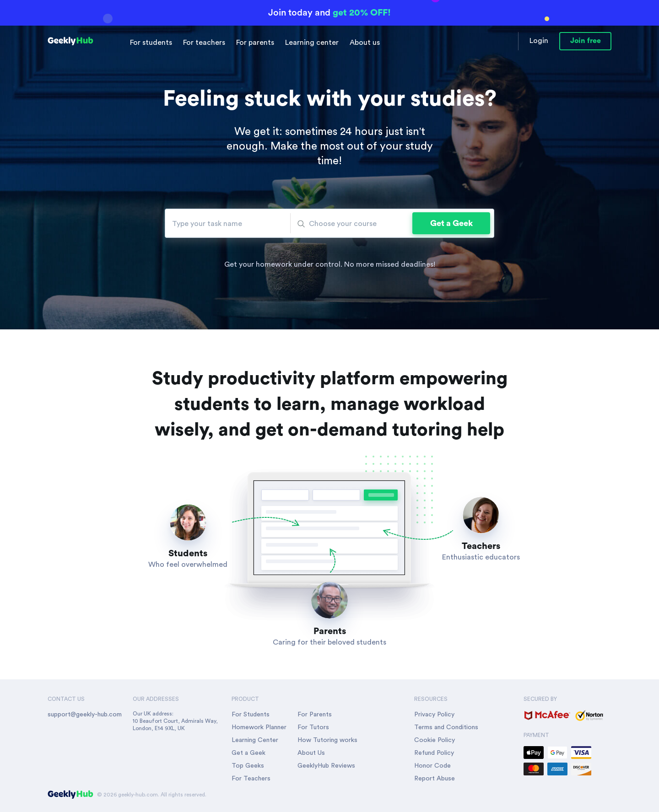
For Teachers (251, 779)
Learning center (312, 43)
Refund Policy (434, 753)
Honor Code (432, 766)
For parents (255, 43)
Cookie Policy (435, 740)
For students (151, 43)
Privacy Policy (434, 715)
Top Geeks (248, 766)
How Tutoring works (327, 740)
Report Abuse (435, 779)
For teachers (204, 43)
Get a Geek (451, 223)
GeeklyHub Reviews (326, 766)
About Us (311, 753)
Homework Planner (259, 727)
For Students (251, 715)
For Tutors (313, 727)
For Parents (315, 715)
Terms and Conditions (446, 727)
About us (365, 43)
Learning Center (255, 740)
